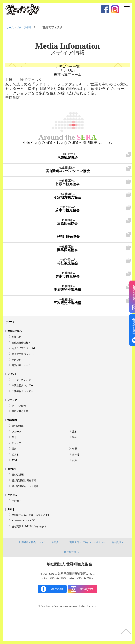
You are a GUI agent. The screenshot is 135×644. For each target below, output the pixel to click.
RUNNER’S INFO (24, 545)
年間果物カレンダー (25, 403)
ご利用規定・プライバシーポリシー (88, 568)
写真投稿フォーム (23, 375)
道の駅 (12, 488)
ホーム (11, 27)
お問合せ (55, 568)
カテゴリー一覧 (68, 67)
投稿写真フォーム (68, 76)
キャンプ (18, 460)
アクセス (14, 517)
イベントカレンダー (25, 390)
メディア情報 (27, 27)
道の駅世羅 (19, 441)
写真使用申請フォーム (26, 362)
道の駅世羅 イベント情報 (28, 508)
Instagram (86, 614)
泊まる (16, 473)
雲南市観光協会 (67, 280)
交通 (75, 466)
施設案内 (14, 434)
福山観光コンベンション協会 (67, 174)
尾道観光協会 (67, 161)
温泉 (15, 466)
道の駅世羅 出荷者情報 (27, 501)
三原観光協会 (67, 227)
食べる (77, 473)
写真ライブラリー (25, 356)
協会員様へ (121, 568)
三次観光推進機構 (67, 306)
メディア (14, 412)
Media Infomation (67, 46)
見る (75, 447)
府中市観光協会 (67, 214)
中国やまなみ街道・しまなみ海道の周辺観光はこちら (68, 147)
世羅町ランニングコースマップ (34, 539)
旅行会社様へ (16, 336)
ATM (15, 479)
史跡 (75, 479)
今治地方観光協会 (67, 201)
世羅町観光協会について (29, 568)
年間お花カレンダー (25, 396)
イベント (14, 384)
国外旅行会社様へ (23, 349)
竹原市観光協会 (67, 188)
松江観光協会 (67, 267)
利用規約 (68, 71)
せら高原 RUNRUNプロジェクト (32, 552)
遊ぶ (75, 454)
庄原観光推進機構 (67, 293)
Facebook (56, 614)
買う (15, 454)
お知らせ (18, 343)
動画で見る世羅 (22, 425)
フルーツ (18, 447)
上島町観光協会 (67, 240)
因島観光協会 (67, 253)
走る (11, 532)
